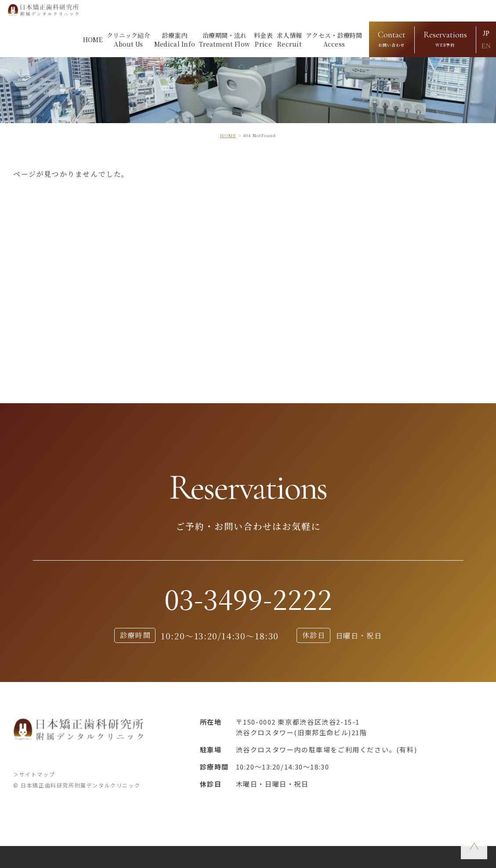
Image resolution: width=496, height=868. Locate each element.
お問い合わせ (392, 38)
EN (486, 46)
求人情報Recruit (289, 40)
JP (486, 33)
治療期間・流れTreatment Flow (224, 40)
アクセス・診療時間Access (334, 40)
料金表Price (263, 40)
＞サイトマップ (34, 774)
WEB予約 (445, 38)
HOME (93, 40)
